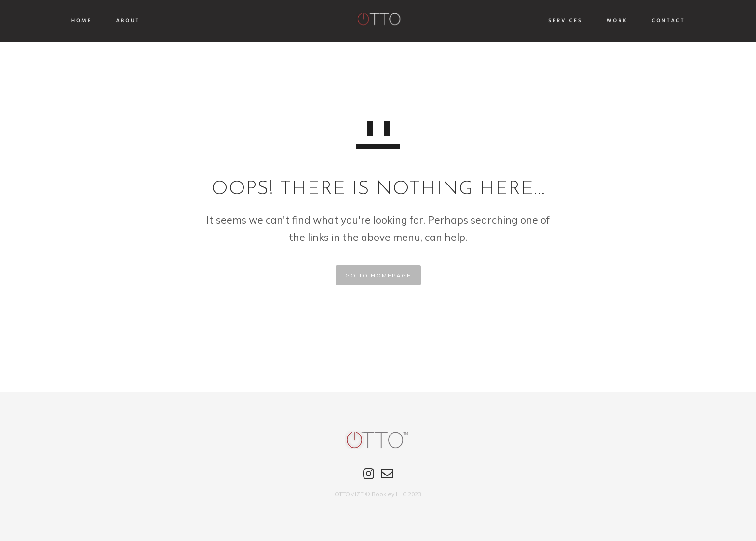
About (158, 21)
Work (587, 21)
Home (111, 21)
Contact (639, 21)
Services (536, 21)
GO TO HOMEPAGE (378, 275)
